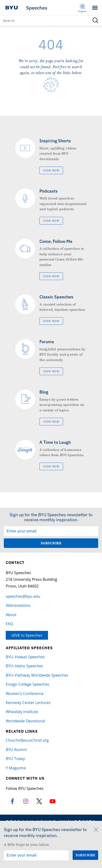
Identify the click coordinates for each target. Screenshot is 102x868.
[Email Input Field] (51, 531)
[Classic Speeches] (51, 310)
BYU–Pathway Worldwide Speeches (37, 675)
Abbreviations (18, 605)
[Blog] (51, 407)
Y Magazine (16, 768)
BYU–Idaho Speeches (24, 666)
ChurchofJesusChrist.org (27, 740)
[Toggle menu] (95, 8)
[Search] (51, 21)
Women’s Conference (25, 694)
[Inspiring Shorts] (51, 156)
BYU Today (15, 759)
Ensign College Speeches (27, 684)
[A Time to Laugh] (51, 455)
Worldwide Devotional (25, 721)
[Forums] (51, 357)
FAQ (9, 624)
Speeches (37, 8)
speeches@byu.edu (23, 596)
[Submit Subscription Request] (51, 543)
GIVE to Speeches (27, 635)
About (11, 615)
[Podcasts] (51, 207)
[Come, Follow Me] (51, 259)
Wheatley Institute (22, 712)
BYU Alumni (16, 750)
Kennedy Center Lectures (28, 703)
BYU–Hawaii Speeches (25, 657)
